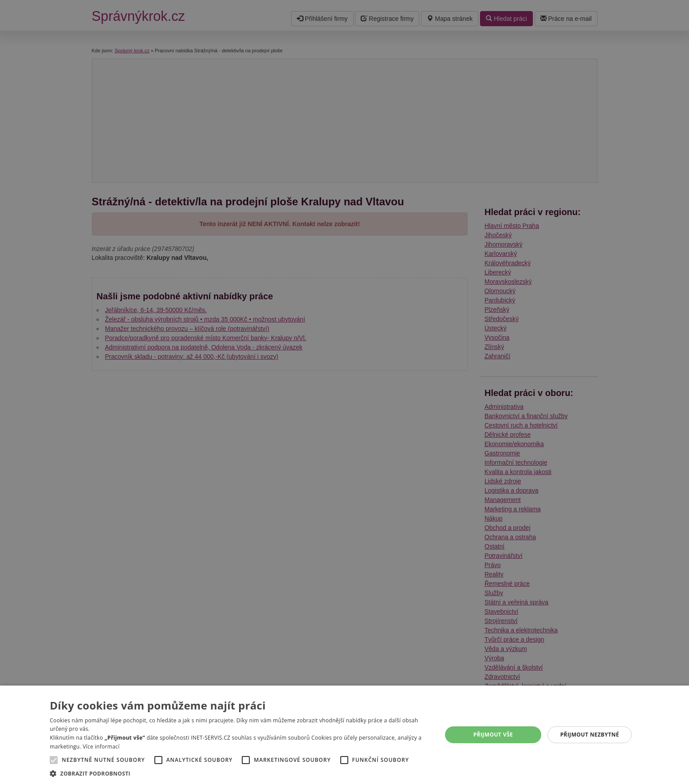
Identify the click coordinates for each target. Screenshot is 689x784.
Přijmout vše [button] (493, 735)
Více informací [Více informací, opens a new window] (101, 747)
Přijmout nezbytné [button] (590, 735)
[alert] (344, 392)
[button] (240, 773)
